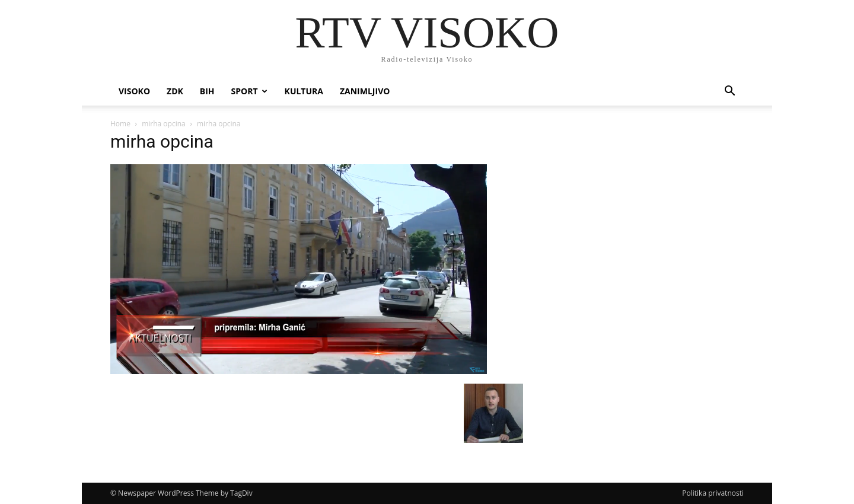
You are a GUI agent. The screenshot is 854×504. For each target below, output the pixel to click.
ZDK (175, 91)
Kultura (304, 91)
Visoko (134, 91)
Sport (249, 91)
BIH (207, 91)
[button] (729, 92)
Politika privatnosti (713, 493)
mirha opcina (164, 124)
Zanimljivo (365, 91)
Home (120, 124)
